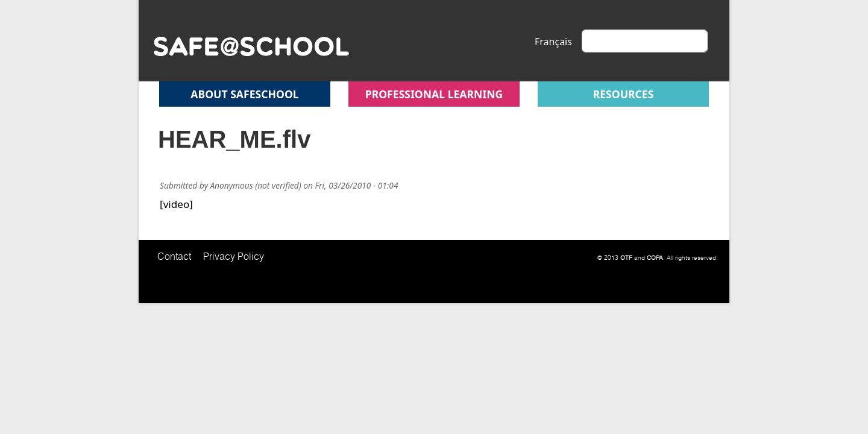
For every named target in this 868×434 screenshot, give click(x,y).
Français (553, 42)
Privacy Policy (234, 256)
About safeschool (244, 94)
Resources (624, 94)
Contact (174, 256)
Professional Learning (434, 94)
